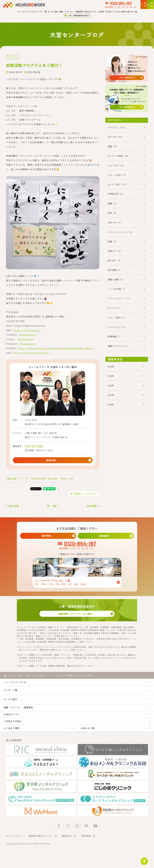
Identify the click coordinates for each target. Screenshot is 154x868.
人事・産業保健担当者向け (79, 15)
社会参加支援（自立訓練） (46, 480)
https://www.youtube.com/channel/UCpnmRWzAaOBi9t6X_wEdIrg (56, 348)
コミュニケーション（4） (121, 232)
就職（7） (113, 203)
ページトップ (143, 860)
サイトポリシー (14, 852)
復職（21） (113, 146)
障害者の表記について (41, 852)
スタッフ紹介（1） (117, 317)
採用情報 (86, 852)
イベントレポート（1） (119, 298)
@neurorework (28, 334)
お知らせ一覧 (132, 11)
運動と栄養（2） (116, 279)
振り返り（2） (115, 260)
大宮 (71, 480)
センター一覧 (41, 11)
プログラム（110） (117, 127)
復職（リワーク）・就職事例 (71, 11)
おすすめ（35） (115, 137)
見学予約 (53, 461)
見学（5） (113, 213)
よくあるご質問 (119, 11)
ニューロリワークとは (26, 11)
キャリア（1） (115, 308)
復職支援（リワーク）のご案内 (77, 618)
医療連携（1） (115, 336)
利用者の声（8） (116, 194)
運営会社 (67, 852)
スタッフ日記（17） (118, 175)
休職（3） (113, 241)
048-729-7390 (34, 446)
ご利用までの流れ (105, 11)
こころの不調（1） (117, 289)
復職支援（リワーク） (19, 480)
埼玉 (64, 480)
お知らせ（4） (115, 222)
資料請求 (106, 538)
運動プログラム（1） (118, 346)
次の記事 (92, 507)
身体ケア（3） (115, 251)
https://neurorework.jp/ (27, 330)
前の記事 (14, 507)
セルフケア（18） (117, 165)
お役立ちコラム (90, 11)
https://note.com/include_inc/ (32, 352)
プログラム (12, 57)
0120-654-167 (92, 3)
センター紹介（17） (118, 184)
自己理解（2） (115, 270)
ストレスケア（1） (117, 327)
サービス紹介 (53, 11)
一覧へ (55, 507)
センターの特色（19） (119, 156)
